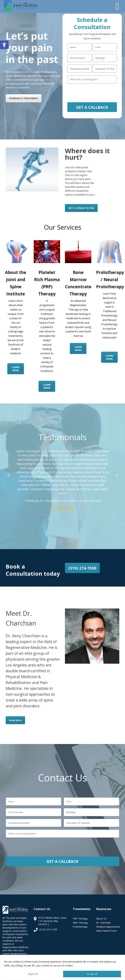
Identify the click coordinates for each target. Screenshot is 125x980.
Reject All (33, 974)
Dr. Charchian (103, 923)
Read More (15, 720)
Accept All (92, 974)
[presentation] (92, 92)
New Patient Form (106, 931)
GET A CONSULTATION (81, 208)
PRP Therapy (80, 918)
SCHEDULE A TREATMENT (24, 98)
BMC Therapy (80, 923)
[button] (4, 45)
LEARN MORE (16, 369)
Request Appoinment (108, 927)
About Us (101, 918)
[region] (62, 967)
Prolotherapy (80, 927)
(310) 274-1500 (82, 568)
